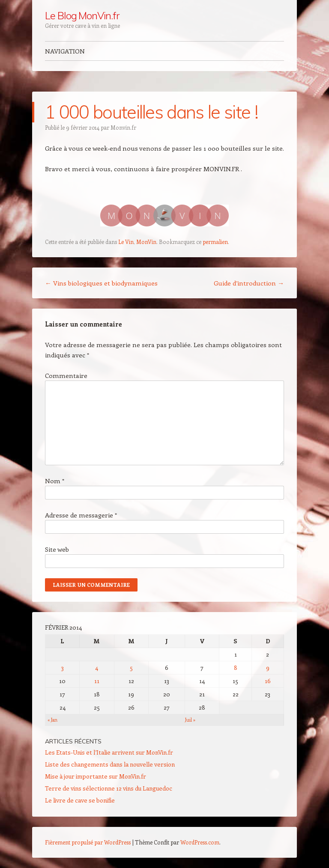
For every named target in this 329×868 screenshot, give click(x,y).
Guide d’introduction (249, 283)
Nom (55, 481)
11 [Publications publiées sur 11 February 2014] (97, 681)
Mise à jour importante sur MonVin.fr (96, 776)
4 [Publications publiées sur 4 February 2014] (97, 667)
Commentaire (66, 375)
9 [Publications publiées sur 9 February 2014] (268, 667)
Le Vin (126, 242)
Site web (57, 549)
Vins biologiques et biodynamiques (101, 283)
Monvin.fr (123, 127)
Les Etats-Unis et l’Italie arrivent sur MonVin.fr (109, 752)
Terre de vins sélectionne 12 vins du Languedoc (109, 788)
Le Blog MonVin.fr (82, 15)
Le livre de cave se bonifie (80, 800)
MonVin (146, 242)
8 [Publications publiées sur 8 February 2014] (236, 667)
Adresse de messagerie (81, 515)
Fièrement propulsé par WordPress (88, 842)
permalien (215, 242)
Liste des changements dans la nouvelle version (110, 764)
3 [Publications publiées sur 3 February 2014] (63, 667)
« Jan (52, 720)
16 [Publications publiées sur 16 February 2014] (268, 681)
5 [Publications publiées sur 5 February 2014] (131, 667)
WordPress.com (200, 842)
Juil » (190, 720)
